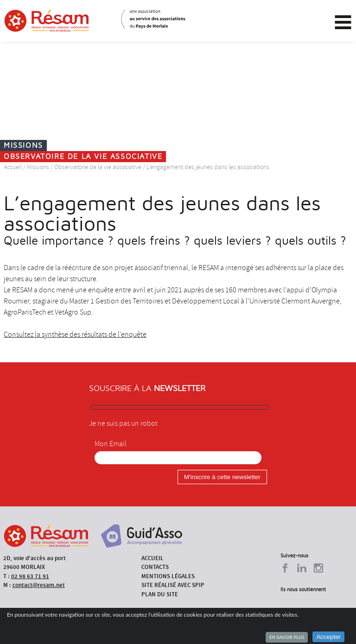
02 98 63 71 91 (30, 576)
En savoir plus (287, 637)
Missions (38, 167)
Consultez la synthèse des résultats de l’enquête (75, 335)
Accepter (328, 637)
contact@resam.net (39, 585)
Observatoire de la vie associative (98, 167)
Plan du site (160, 594)
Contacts (155, 567)
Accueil (13, 167)
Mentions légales (168, 576)
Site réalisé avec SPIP (173, 585)
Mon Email (111, 444)
